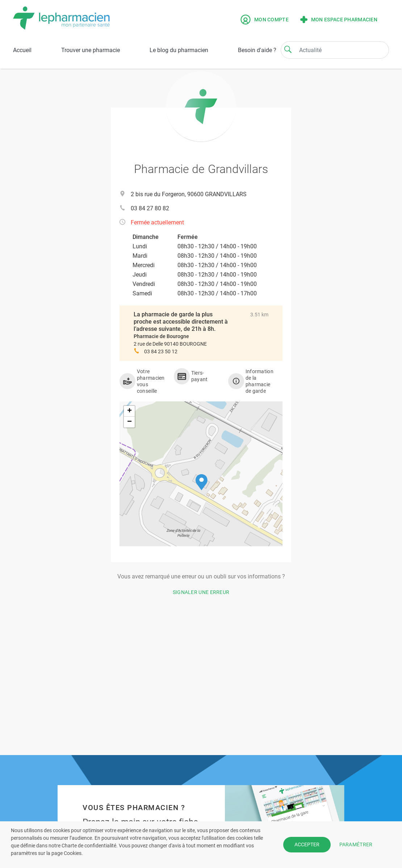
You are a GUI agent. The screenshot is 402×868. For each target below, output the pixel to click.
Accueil (22, 50)
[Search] (288, 49)
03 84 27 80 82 (150, 208)
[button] (202, 482)
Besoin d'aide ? (257, 50)
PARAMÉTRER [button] (356, 844)
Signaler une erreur (201, 592)
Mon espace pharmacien (339, 20)
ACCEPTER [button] (307, 844)
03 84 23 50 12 (161, 351)
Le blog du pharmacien (179, 50)
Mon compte (265, 20)
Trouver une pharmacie (91, 50)
